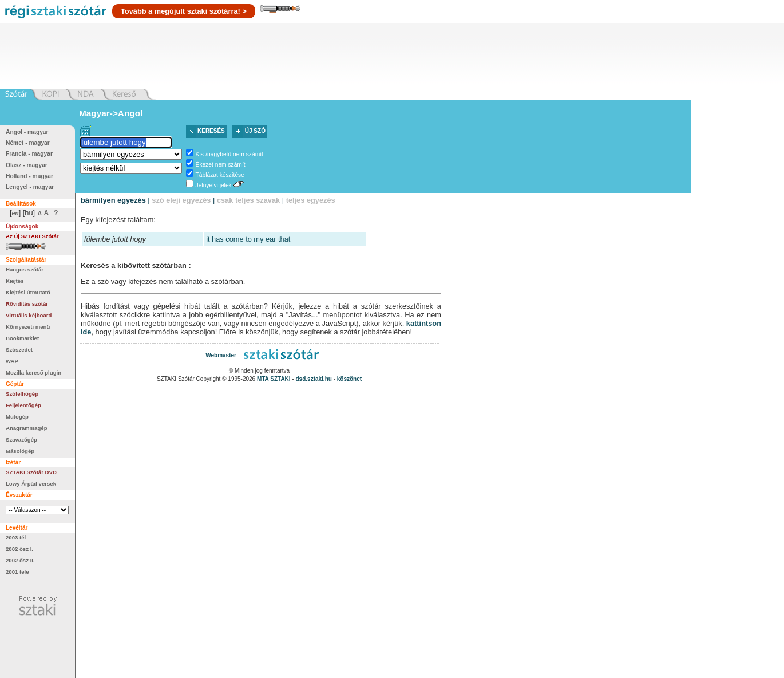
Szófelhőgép (22, 394)
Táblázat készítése (220, 175)
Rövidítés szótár (27, 304)
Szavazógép (21, 439)
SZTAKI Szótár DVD (31, 472)
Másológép (20, 451)
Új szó (255, 131)
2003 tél (16, 537)
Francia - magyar (29, 154)
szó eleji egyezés (181, 200)
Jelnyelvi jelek (214, 185)
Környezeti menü (28, 327)
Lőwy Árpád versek (31, 484)
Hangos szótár (25, 269)
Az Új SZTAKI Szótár (32, 236)
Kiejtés (15, 281)
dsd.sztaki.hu (314, 379)
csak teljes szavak (248, 200)
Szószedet (19, 350)
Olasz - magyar (27, 165)
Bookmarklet (22, 338)
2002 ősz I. (19, 549)
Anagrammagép (27, 428)
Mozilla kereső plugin (33, 372)
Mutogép (17, 417)
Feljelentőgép (23, 405)
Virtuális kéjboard (29, 315)
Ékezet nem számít (221, 165)
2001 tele (17, 572)
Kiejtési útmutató (28, 292)
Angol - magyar (27, 132)
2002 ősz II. (20, 560)
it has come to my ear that (248, 239)
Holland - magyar (29, 176)
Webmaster (221, 355)
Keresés (211, 131)
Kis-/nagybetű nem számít (229, 154)
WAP (12, 361)
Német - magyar (28, 143)
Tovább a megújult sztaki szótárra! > (184, 11)
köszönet (349, 379)
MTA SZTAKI (274, 379)
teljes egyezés (311, 200)
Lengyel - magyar (30, 187)
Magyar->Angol (111, 113)
